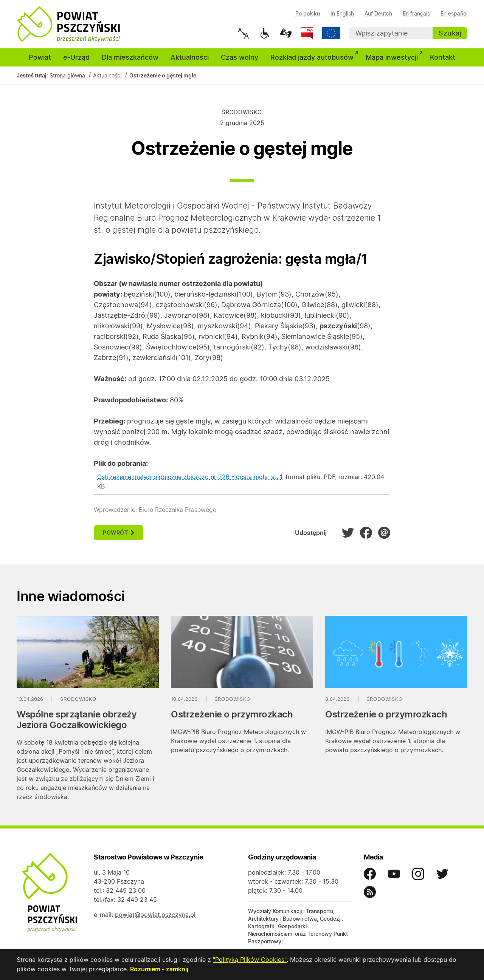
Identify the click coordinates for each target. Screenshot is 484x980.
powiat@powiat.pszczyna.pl (155, 915)
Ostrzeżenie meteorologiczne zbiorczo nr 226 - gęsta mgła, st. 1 (190, 477)
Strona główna (67, 75)
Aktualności (190, 57)
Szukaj (450, 33)
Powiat (40, 57)
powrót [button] (119, 533)
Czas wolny (240, 57)
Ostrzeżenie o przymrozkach (232, 714)
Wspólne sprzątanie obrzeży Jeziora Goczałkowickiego (77, 720)
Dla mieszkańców (130, 57)
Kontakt (443, 57)
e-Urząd (76, 57)
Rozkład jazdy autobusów (315, 56)
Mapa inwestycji (395, 56)
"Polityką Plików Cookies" (250, 960)
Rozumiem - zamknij (159, 969)
